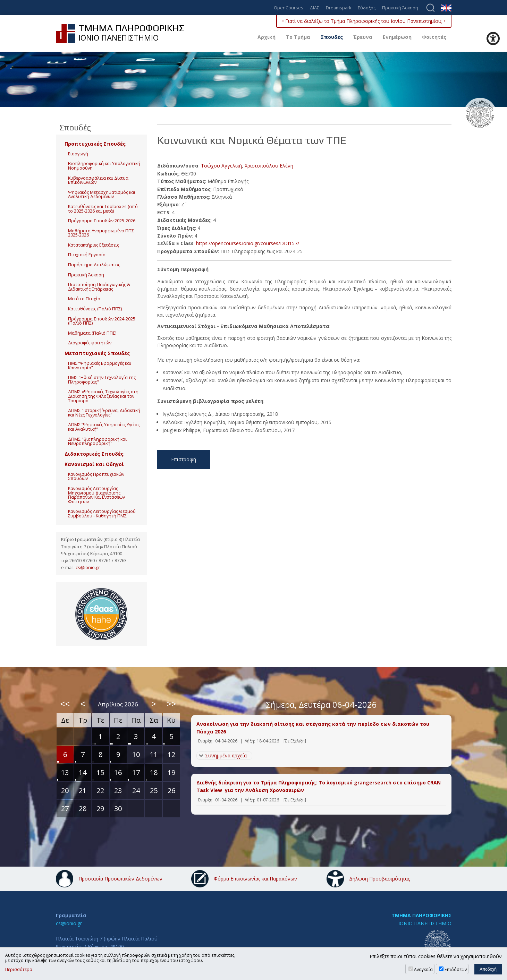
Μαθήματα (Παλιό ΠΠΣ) (92, 333)
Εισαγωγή (78, 154)
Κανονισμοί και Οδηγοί (94, 464)
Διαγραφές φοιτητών (90, 343)
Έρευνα (363, 37)
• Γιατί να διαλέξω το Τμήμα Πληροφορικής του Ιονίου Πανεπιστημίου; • (364, 21)
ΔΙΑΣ (315, 8)
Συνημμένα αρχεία (226, 755)
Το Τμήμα (298, 37)
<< (65, 704)
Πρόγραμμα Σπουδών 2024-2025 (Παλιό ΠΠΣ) (102, 321)
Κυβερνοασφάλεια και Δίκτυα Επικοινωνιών (98, 180)
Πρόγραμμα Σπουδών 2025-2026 (102, 221)
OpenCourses (289, 8)
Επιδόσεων (456, 969)
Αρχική (267, 37)
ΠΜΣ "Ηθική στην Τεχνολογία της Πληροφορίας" (102, 380)
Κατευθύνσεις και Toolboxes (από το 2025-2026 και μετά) (103, 209)
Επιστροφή (184, 459)
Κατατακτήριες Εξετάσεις (94, 245)
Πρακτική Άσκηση (400, 8)
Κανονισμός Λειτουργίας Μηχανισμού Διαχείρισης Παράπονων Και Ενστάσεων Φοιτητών (96, 495)
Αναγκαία (423, 969)
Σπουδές (332, 37)
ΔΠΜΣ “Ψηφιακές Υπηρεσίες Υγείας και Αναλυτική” (104, 427)
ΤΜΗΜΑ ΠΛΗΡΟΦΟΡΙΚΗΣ (421, 915)
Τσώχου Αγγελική (221, 166)
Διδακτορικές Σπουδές (94, 454)
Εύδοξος (367, 8)
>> (171, 704)
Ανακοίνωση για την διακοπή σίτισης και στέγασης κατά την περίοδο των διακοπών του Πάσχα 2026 (313, 728)
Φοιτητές (434, 37)
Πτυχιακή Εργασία (87, 255)
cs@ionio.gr (88, 568)
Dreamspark (339, 8)
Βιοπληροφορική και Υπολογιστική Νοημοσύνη (104, 166)
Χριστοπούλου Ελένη (269, 166)
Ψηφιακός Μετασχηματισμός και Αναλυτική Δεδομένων (102, 195)
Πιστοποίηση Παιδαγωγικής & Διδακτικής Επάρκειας (99, 287)
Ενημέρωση (397, 37)
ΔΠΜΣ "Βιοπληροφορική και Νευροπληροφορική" (97, 441)
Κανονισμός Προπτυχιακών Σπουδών (96, 476)
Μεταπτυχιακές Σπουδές (97, 353)
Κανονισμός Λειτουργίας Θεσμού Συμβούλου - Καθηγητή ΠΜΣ (102, 514)
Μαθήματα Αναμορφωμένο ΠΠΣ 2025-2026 (101, 233)
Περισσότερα (19, 970)
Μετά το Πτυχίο (84, 299)
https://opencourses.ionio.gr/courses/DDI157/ (248, 243)
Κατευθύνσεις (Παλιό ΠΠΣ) (95, 309)
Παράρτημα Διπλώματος (94, 265)
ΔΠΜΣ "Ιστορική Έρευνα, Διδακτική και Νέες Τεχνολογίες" (104, 413)
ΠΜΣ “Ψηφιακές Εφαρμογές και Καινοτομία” (100, 366)
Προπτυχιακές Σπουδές (95, 144)
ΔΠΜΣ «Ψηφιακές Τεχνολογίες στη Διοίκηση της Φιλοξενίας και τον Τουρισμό (103, 396)
